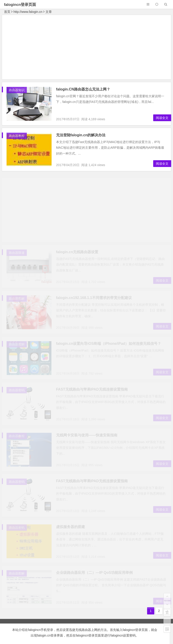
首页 (7, 12)
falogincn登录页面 (20, 5)
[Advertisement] (87, 48)
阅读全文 (162, 118)
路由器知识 (17, 90)
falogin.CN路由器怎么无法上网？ (83, 89)
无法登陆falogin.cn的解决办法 (81, 135)
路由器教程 (17, 136)
